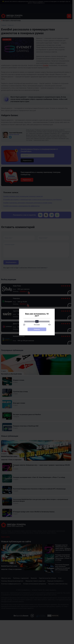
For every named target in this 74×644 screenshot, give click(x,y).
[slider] (37, 321)
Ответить (37, 329)
